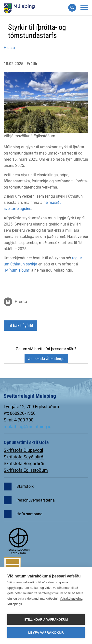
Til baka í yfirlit (20, 325)
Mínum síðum (17, 270)
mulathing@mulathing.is (27, 426)
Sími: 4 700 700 (19, 420)
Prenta (21, 301)
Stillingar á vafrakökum (46, 620)
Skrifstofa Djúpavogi (23, 450)
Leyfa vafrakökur (46, 633)
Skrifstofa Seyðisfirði (24, 457)
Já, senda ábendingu (46, 358)
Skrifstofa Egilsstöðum (26, 470)
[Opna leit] (72, 8)
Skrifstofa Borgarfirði (24, 463)
